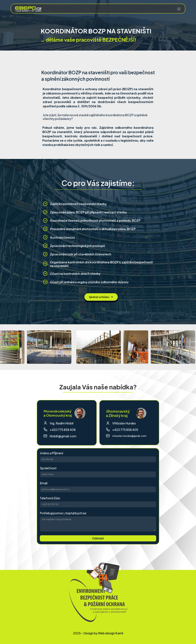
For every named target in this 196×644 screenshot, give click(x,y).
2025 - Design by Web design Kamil (98, 633)
